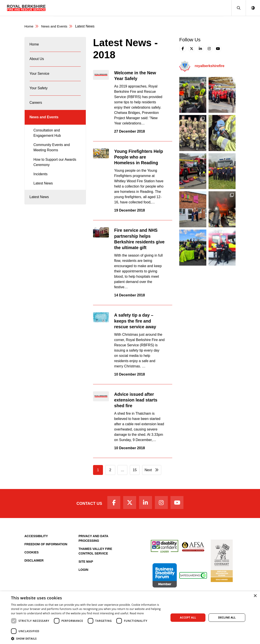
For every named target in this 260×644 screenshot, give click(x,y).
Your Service (103, 8)
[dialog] (130, 618)
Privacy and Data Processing (93, 540)
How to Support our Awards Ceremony (55, 170)
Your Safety (129, 8)
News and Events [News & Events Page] (56, 26)
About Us (80, 8)
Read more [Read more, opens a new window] (137, 613)
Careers (151, 8)
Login (83, 571)
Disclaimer (34, 562)
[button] (239, 8)
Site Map (86, 563)
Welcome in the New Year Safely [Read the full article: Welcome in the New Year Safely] (137, 76)
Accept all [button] (188, 618)
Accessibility (36, 537)
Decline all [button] (227, 618)
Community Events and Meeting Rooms (52, 155)
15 (135, 470)
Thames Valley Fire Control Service (95, 552)
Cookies (32, 554)
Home (61, 8)
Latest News (43, 191)
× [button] (255, 596)
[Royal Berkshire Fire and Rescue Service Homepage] (26, 8)
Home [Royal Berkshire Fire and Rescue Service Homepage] (29, 26)
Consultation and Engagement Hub (47, 141)
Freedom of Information (46, 545)
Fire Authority (175, 8)
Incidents (40, 182)
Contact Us (87, 504)
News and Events (206, 8)
